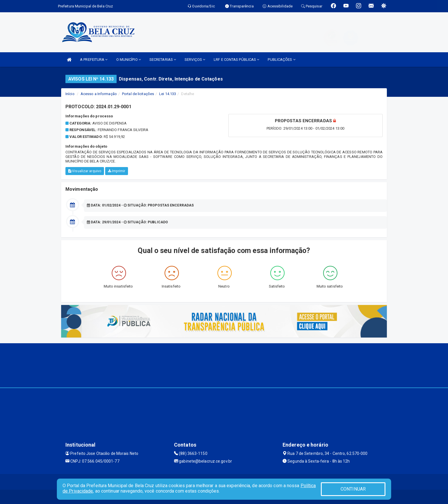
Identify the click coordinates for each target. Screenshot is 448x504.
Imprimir (117, 171)
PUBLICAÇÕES (281, 60)
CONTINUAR (353, 489)
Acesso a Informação (99, 94)
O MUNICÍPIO (129, 60)
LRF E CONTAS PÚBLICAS (236, 60)
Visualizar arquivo (85, 171)
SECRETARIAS (163, 60)
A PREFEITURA (94, 60)
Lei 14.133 (168, 94)
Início (70, 94)
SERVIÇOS (195, 60)
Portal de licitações (138, 94)
